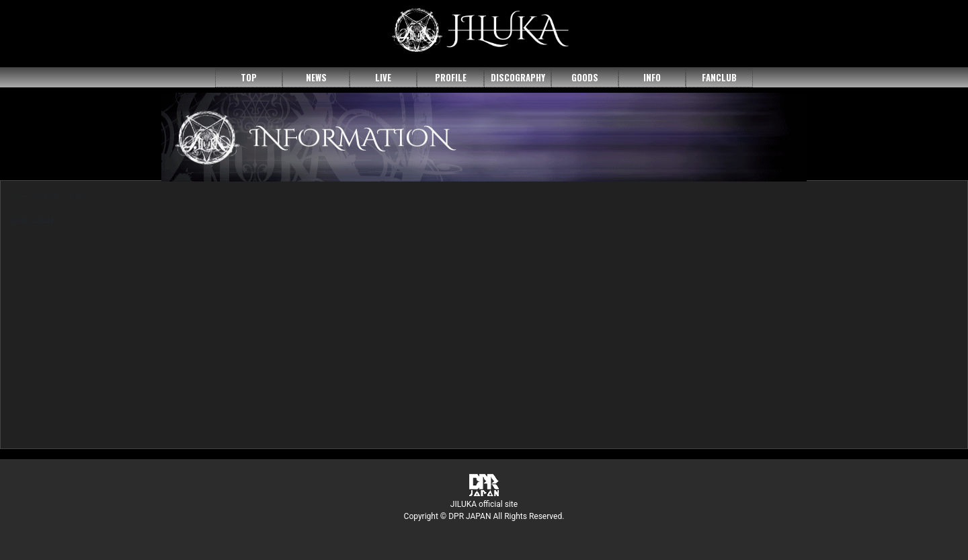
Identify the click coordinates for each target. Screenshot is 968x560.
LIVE (383, 77)
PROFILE (451, 77)
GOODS (585, 77)
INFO (652, 77)
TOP (249, 77)
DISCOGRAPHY (518, 77)
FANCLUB (719, 77)
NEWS (316, 77)
